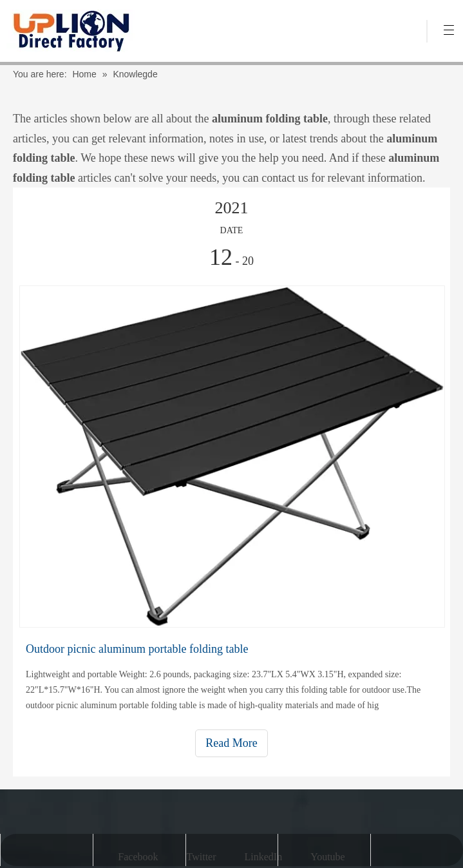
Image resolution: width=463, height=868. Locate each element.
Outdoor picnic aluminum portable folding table (137, 649)
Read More (231, 743)
